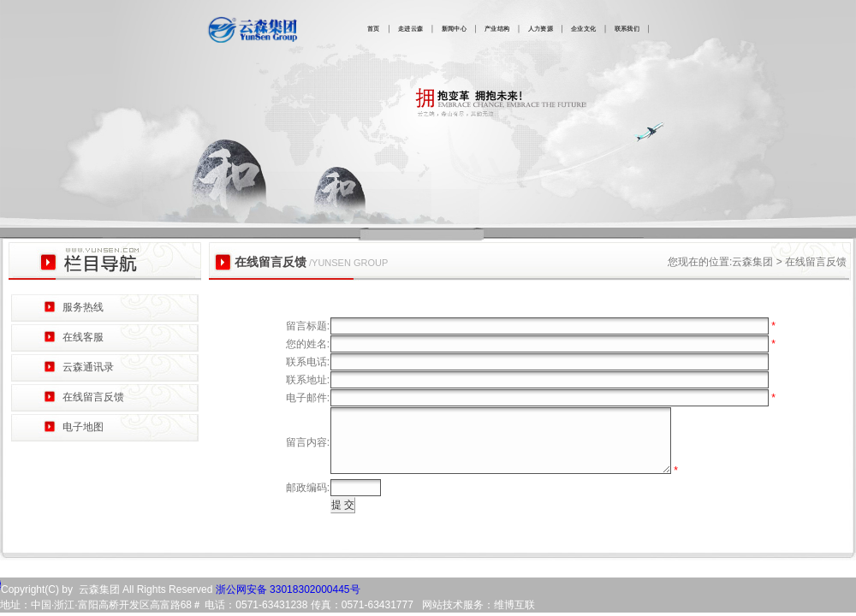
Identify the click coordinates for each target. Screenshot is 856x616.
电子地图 (83, 427)
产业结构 (497, 29)
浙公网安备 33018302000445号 (286, 602)
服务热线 (83, 307)
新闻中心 (454, 29)
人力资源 (541, 29)
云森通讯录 (88, 367)
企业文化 (583, 29)
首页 (374, 29)
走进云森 (410, 29)
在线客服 (83, 337)
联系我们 (627, 29)
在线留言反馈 (93, 397)
